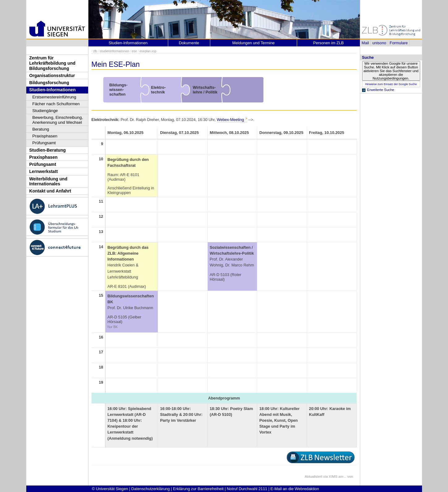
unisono (379, 43)
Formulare (399, 43)
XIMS (333, 477)
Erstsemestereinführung (54, 97)
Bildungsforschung (49, 83)
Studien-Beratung (48, 150)
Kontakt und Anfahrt (50, 191)
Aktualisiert (314, 477)
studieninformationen (115, 51)
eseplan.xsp (148, 51)
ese (134, 51)
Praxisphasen (45, 136)
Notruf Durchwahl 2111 (247, 489)
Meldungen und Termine (253, 43)
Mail (365, 43)
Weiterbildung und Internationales (48, 181)
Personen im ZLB (329, 43)
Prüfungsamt (44, 143)
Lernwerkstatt (44, 171)
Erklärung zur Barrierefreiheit (198, 489)
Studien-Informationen (53, 90)
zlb (95, 51)
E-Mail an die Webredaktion (295, 489)
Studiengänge (45, 111)
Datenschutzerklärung (151, 489)
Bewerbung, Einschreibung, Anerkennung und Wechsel (58, 120)
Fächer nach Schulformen (56, 104)
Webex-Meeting (230, 120)
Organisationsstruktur (52, 76)
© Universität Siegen (110, 489)
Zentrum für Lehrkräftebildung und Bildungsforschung (52, 63)
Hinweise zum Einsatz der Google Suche (391, 84)
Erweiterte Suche (381, 90)
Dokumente (189, 43)
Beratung (41, 129)
